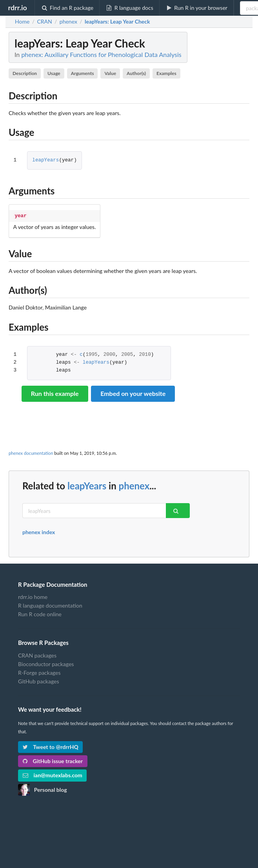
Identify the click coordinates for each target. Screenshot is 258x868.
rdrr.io (17, 7)
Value (110, 73)
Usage (54, 73)
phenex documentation (31, 452)
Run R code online (40, 613)
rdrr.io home (33, 596)
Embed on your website (133, 393)
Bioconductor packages (46, 663)
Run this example (55, 393)
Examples (166, 73)
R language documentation (50, 605)
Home (22, 22)
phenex (134, 485)
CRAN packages (37, 655)
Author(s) (136, 73)
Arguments (83, 73)
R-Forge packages (39, 672)
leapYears (45, 160)
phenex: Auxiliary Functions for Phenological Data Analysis (101, 54)
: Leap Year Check (117, 22)
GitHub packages (39, 680)
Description (25, 73)
